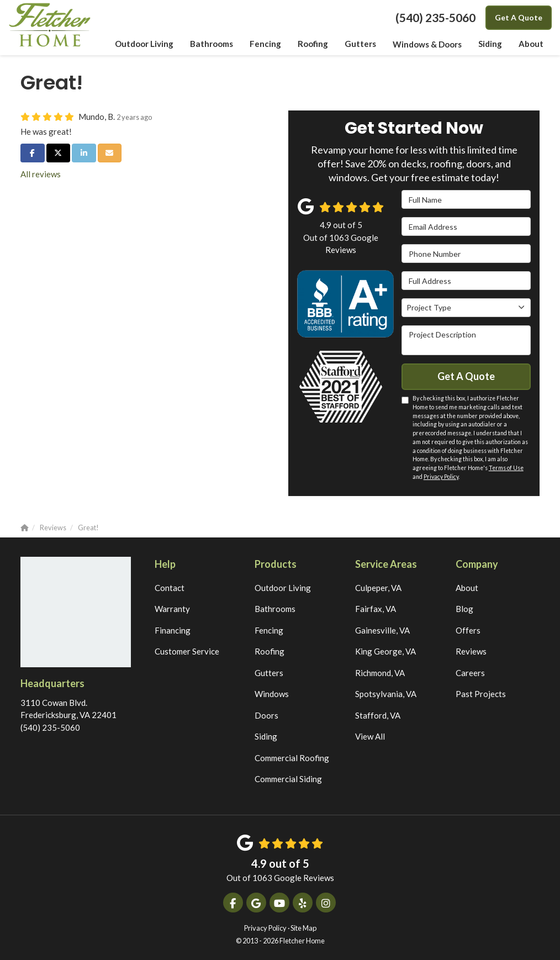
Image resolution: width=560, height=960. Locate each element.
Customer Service (187, 651)
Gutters (269, 673)
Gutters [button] (360, 44)
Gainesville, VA (382, 630)
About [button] (531, 44)
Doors (266, 715)
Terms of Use (506, 468)
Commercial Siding (288, 779)
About (467, 588)
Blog (464, 609)
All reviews (41, 174)
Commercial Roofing (292, 758)
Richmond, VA (380, 673)
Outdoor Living (283, 588)
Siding (266, 736)
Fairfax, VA (376, 609)
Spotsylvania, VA (386, 694)
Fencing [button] (266, 44)
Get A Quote (519, 17)
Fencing (269, 630)
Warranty (172, 609)
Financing (173, 630)
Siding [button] (490, 44)
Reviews (471, 651)
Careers (470, 673)
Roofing (270, 651)
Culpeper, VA (378, 588)
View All (370, 736)
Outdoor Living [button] (145, 44)
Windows (272, 694)
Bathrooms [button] (212, 44)
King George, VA (385, 651)
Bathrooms (275, 609)
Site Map (303, 928)
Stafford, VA (378, 715)
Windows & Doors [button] (427, 44)
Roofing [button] (313, 44)
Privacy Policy (441, 477)
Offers (468, 630)
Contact (170, 588)
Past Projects (481, 694)
